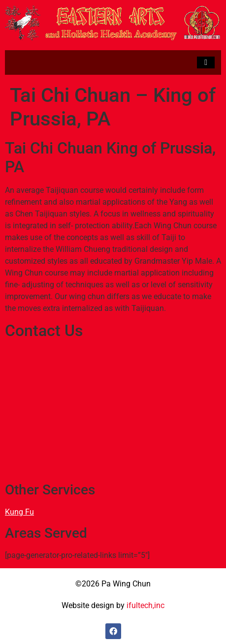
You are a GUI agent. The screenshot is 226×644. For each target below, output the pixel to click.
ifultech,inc (145, 605)
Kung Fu (19, 512)
